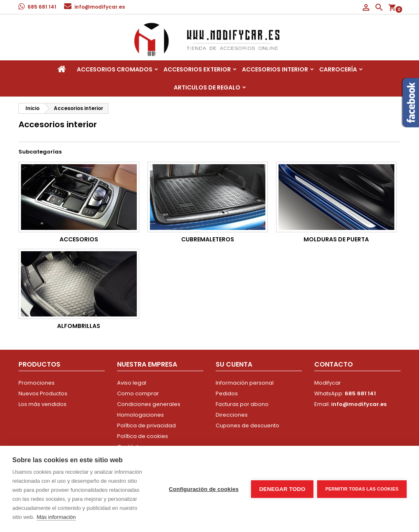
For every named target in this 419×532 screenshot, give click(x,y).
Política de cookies (143, 436)
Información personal (245, 383)
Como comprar (138, 393)
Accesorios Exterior (197, 69)
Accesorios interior (275, 69)
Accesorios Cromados (115, 69)
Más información (56, 517)
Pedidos (227, 393)
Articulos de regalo (207, 87)
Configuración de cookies (203, 489)
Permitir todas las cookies (362, 489)
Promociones (37, 383)
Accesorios (79, 239)
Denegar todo (282, 489)
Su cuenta (234, 364)
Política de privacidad (146, 425)
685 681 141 (42, 7)
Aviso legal (132, 383)
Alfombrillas (79, 326)
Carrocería (338, 69)
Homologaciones (140, 415)
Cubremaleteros (208, 239)
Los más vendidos (43, 404)
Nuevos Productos (43, 393)
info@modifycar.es (100, 7)
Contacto (334, 364)
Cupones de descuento (247, 425)
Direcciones (232, 415)
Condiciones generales (149, 404)
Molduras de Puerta (336, 239)
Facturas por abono (242, 404)
